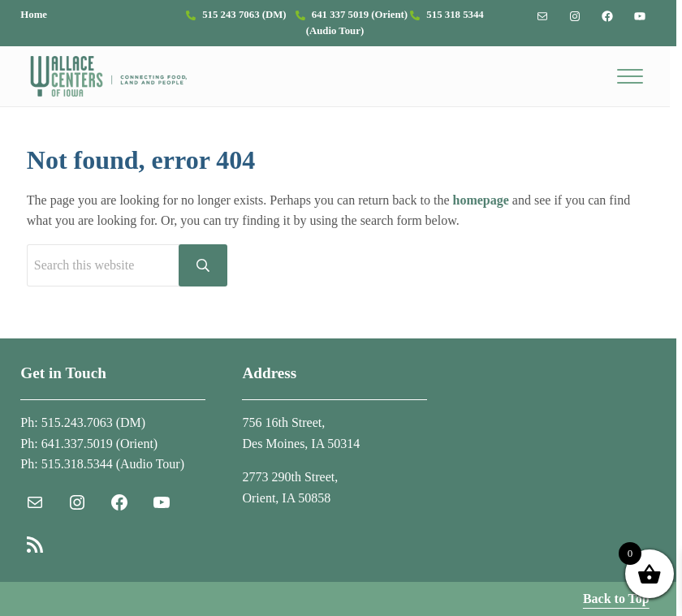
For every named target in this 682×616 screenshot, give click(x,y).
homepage (481, 200)
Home (34, 15)
